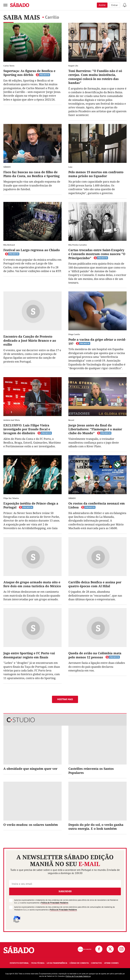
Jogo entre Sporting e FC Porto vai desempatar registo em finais (29, 655)
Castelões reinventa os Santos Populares (91, 771)
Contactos (96, 963)
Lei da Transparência (57, 963)
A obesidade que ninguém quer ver (30, 769)
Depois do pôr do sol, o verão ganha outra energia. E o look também (96, 827)
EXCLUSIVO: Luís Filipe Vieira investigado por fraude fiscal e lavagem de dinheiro (27, 429)
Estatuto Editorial (19, 963)
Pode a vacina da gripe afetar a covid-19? (97, 341)
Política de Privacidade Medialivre (55, 903)
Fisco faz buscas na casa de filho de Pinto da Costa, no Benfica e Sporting (31, 174)
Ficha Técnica (38, 963)
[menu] (5, 5)
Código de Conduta (79, 963)
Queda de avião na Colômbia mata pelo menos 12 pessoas (95, 655)
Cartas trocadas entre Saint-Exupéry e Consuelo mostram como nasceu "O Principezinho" (97, 254)
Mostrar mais (65, 699)
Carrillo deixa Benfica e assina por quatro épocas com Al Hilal (95, 584)
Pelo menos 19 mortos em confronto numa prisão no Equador (96, 174)
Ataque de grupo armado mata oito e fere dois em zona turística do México (32, 584)
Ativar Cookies (111, 963)
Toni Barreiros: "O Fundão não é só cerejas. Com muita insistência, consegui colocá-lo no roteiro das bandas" (95, 77)
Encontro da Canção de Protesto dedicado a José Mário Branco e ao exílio (30, 340)
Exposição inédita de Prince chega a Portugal (31, 505)
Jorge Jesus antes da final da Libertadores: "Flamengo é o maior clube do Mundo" (95, 429)
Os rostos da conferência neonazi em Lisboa (97, 505)
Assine (102, 5)
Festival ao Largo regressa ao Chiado (32, 250)
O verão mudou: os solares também (31, 825)
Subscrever (65, 891)
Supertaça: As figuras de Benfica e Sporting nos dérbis (29, 73)
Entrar (115, 5)
